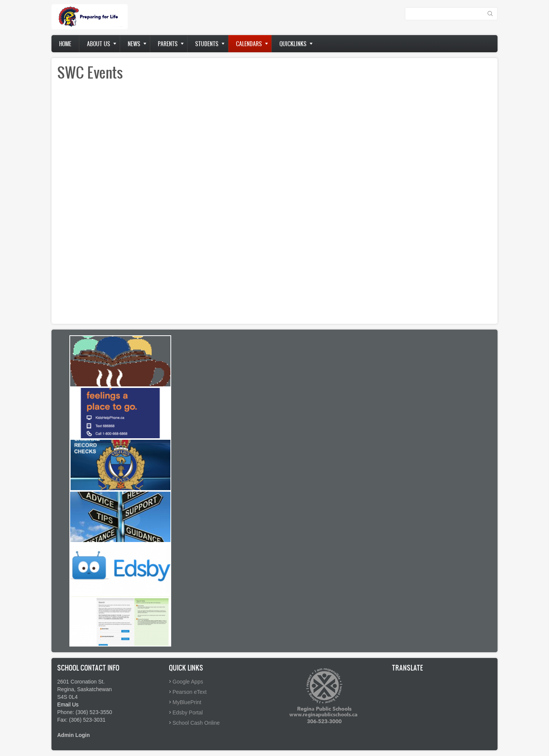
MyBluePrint (187, 702)
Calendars (249, 44)
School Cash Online (196, 723)
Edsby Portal (188, 713)
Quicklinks (293, 44)
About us (99, 44)
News (134, 44)
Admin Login (74, 735)
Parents (168, 44)
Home (65, 44)
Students (207, 44)
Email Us (68, 705)
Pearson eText (190, 692)
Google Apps (188, 682)
